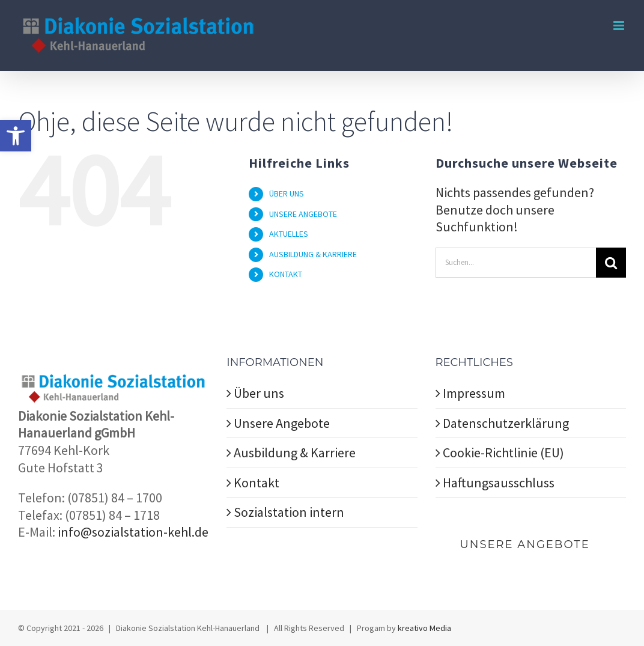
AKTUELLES (289, 234)
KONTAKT (286, 274)
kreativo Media (424, 628)
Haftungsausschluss (499, 483)
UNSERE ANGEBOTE (303, 214)
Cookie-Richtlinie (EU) (503, 453)
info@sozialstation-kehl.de (133, 532)
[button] (16, 136)
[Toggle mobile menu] (620, 26)
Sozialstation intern (289, 512)
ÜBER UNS (287, 193)
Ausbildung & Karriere (295, 453)
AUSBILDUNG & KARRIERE (313, 254)
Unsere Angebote (282, 423)
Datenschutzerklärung (506, 423)
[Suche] (611, 263)
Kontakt (257, 483)
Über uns (259, 393)
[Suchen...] (516, 263)
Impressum (474, 393)
